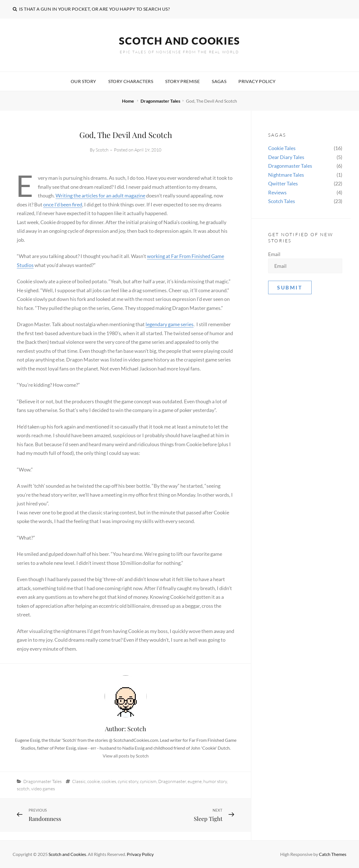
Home (128, 101)
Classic (79, 781)
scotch (23, 789)
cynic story (128, 781)
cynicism (148, 781)
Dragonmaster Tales (160, 101)
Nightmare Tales (286, 175)
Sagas (219, 81)
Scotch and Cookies (179, 41)
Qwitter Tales (283, 183)
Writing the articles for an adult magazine (100, 195)
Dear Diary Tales (286, 157)
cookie (94, 781)
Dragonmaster (172, 781)
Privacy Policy (257, 81)
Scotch (102, 150)
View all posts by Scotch (126, 756)
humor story (215, 781)
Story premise (182, 81)
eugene (195, 781)
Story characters (131, 81)
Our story (83, 81)
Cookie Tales (282, 148)
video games (43, 789)
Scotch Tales (282, 201)
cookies (109, 781)
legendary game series (170, 324)
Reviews (277, 192)
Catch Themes (333, 854)
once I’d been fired (63, 204)
